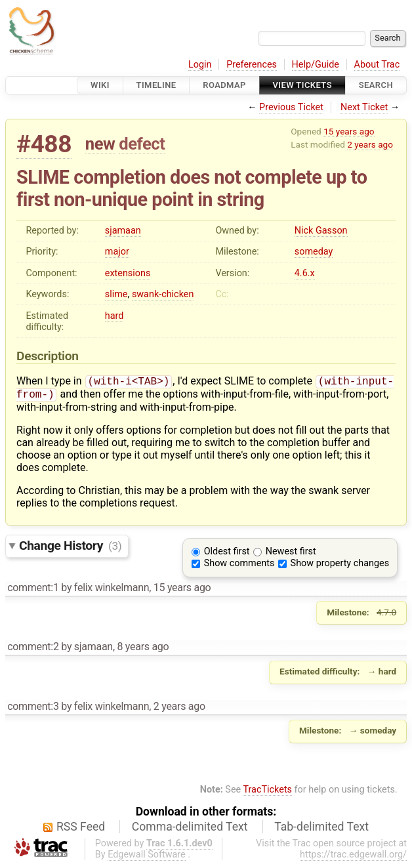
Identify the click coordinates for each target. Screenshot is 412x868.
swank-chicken (163, 294)
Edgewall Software (147, 857)
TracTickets (267, 792)
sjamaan (123, 231)
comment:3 (33, 709)
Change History (70, 548)
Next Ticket (364, 107)
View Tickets (302, 85)
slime (116, 294)
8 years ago (143, 649)
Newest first (291, 554)
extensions (128, 273)
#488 (44, 144)
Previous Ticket (291, 107)
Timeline (156, 85)
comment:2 (33, 649)
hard (114, 316)
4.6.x (305, 273)
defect (142, 144)
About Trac (377, 65)
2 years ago (370, 144)
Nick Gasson (321, 231)
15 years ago (349, 131)
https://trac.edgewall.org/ (353, 857)
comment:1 (33, 590)
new (100, 144)
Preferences (252, 65)
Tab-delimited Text (321, 829)
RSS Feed (81, 829)
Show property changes (340, 566)
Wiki (100, 85)
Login (200, 65)
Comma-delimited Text (190, 829)
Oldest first (227, 554)
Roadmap (224, 85)
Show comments (239, 566)
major (117, 252)
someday (314, 252)
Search (376, 85)
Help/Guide (316, 65)
